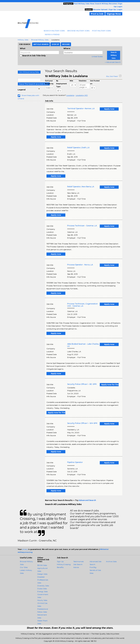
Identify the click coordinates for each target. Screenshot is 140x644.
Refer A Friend (52, 34)
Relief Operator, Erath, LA (78, 148)
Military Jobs (23, 40)
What (23, 48)
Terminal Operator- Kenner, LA (81, 108)
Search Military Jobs (54, 31)
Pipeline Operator (75, 462)
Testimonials (78, 561)
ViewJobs (83, 81)
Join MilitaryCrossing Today (29, 72)
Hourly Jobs (42, 600)
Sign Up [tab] (55, 44)
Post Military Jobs (101, 31)
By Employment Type (61, 84)
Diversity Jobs (43, 586)
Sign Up (60, 561)
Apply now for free (110, 385)
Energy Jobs (42, 591)
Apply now (109, 109)
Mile (71, 81)
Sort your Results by (49, 82)
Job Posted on (95, 82)
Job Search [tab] (25, 44)
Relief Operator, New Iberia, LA (81, 187)
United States (97, 56)
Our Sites (24, 567)
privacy (25, 549)
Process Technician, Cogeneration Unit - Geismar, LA (82, 305)
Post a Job (97, 14)
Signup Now (114, 14)
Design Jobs (42, 574)
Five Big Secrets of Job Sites (95, 570)
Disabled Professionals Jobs (43, 580)
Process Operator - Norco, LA (80, 265)
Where (67, 48)
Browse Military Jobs (78, 31)
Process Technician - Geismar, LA (82, 226)
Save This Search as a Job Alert (34, 84)
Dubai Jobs (42, 589)
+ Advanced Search (113, 62)
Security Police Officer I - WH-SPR (82, 423)
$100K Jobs (42, 565)
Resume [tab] (66, 44)
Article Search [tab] (41, 44)
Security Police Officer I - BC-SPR (82, 384)
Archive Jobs (111, 561)
